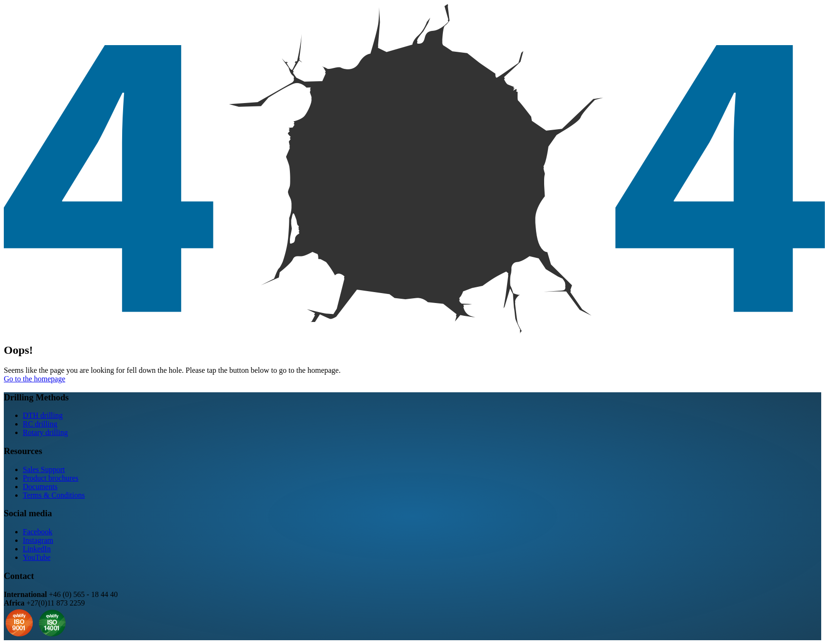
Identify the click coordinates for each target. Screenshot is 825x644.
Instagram (38, 540)
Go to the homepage (34, 379)
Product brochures (51, 478)
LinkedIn (37, 549)
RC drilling (40, 424)
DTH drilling (43, 415)
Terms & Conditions (54, 495)
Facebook (38, 532)
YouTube (37, 557)
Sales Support (44, 469)
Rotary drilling (45, 432)
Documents (40, 487)
